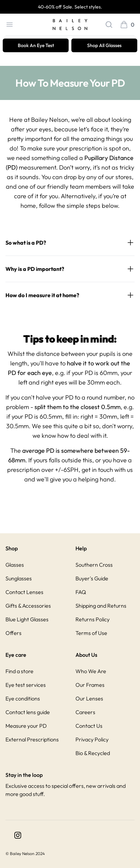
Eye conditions (23, 698)
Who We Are (91, 671)
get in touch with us (107, 470)
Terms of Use (91, 633)
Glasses (15, 565)
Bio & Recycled (93, 753)
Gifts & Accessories (28, 606)
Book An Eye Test (36, 45)
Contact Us (89, 726)
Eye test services (26, 685)
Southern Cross (94, 565)
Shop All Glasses (104, 45)
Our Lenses (89, 698)
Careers (85, 712)
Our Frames (90, 685)
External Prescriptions (32, 739)
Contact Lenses (24, 592)
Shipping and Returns (101, 606)
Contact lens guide (28, 712)
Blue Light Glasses (27, 619)
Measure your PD (26, 726)
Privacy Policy (92, 739)
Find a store (19, 671)
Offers (13, 633)
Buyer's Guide (92, 578)
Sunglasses (19, 578)
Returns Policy (93, 619)
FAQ (81, 592)
